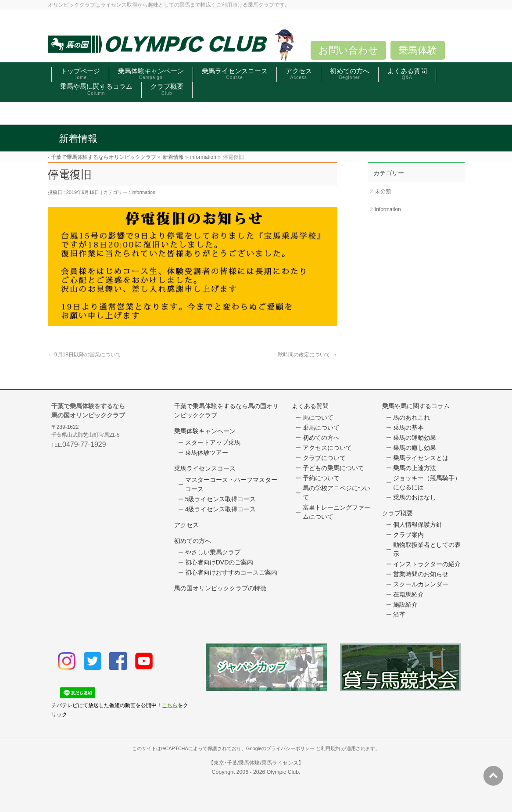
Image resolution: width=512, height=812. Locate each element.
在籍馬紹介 (408, 594)
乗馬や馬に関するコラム (416, 406)
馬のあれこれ (412, 417)
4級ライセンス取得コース (221, 509)
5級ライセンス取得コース (221, 499)
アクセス (186, 525)
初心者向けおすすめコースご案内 (231, 572)
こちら (170, 705)
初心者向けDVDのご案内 (219, 562)
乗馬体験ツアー (207, 453)
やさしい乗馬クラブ (213, 552)
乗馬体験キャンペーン (205, 431)
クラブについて (324, 458)
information (143, 192)
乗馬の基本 (408, 428)
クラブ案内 (408, 535)
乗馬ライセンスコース (205, 468)
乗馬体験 (418, 50)
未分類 (383, 191)
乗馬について (321, 428)
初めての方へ (193, 541)
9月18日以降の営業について (84, 355)
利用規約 (330, 748)
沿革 (399, 614)
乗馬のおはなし (415, 497)
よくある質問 (310, 406)
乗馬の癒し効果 (415, 448)
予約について (321, 478)
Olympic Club (283, 772)
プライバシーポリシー (290, 748)
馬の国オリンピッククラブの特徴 (220, 588)
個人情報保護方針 (418, 525)
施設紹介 (405, 604)
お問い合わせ (348, 50)
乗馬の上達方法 (415, 468)
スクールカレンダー (421, 584)
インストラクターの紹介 (427, 564)
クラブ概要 (397, 513)
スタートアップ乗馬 (213, 442)
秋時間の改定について (307, 355)
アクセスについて (327, 448)
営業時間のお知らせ (421, 574)
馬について (318, 417)
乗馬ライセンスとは (421, 458)
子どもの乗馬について (333, 468)
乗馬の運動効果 (415, 438)
